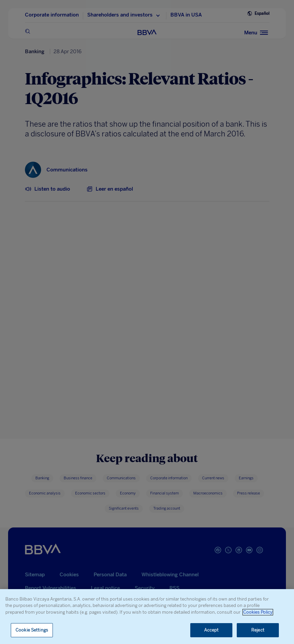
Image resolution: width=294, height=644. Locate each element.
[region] (147, 617)
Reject (258, 630)
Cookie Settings (32, 630)
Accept (211, 630)
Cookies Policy (258, 612)
